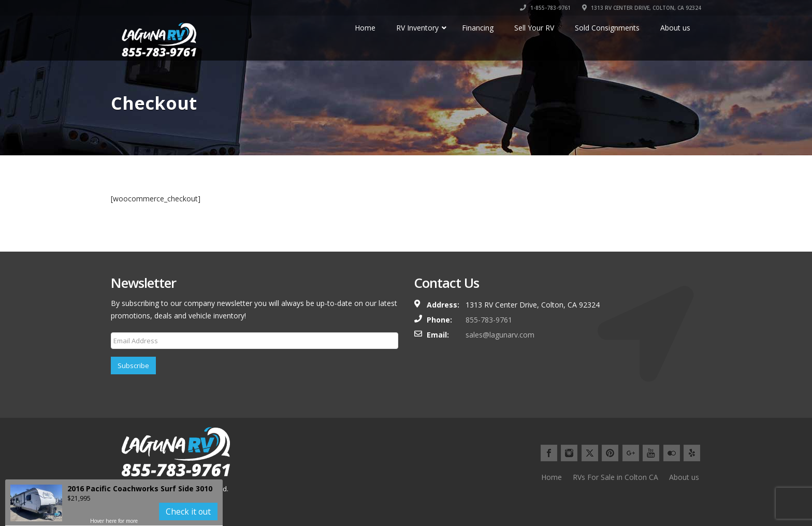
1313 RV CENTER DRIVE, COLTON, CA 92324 (642, 8)
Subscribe (133, 366)
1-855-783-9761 (545, 8)
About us (684, 477)
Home (552, 477)
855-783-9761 (489, 320)
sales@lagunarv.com (500, 335)
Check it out (188, 512)
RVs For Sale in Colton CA (615, 477)
